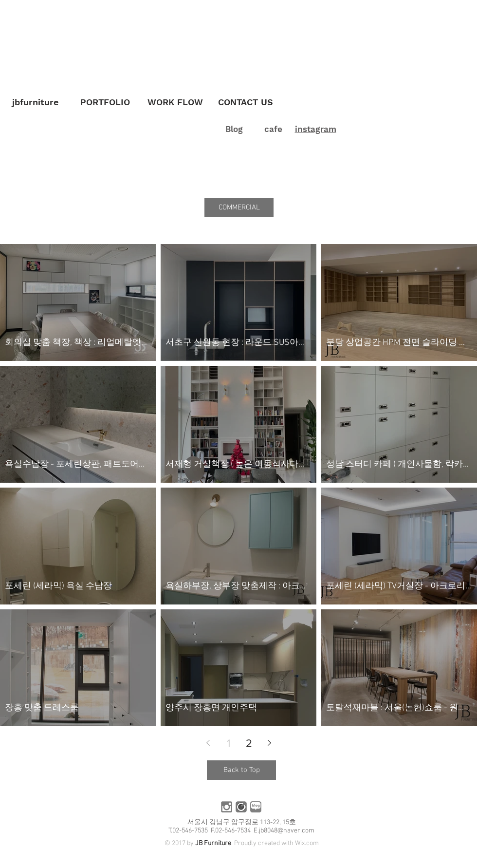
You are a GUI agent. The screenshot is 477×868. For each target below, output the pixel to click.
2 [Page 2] (249, 743)
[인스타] (227, 807)
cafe (273, 129)
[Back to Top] (241, 770)
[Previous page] (208, 743)
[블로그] (256, 807)
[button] (239, 208)
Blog (234, 129)
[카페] (241, 807)
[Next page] (269, 743)
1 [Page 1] (229, 743)
